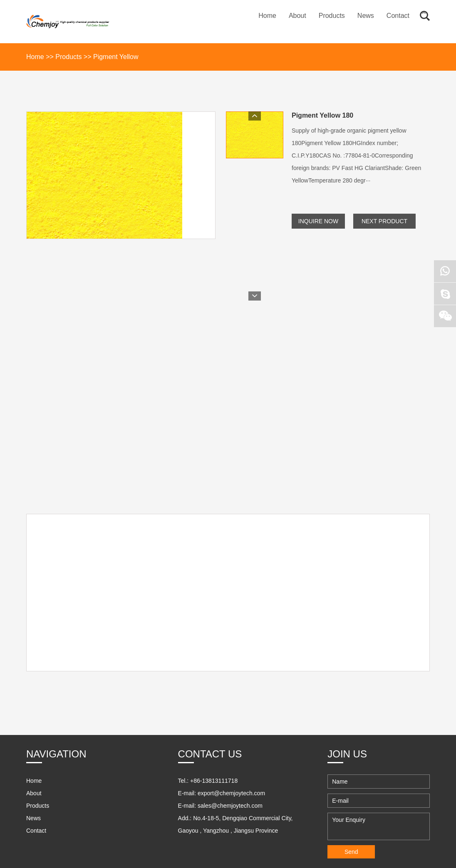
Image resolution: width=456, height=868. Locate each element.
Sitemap (167, 823)
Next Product (384, 221)
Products (332, 16)
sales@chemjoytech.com (230, 744)
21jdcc (53, 837)
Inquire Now (318, 221)
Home (267, 16)
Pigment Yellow (116, 57)
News (366, 16)
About (297, 16)
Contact (398, 16)
